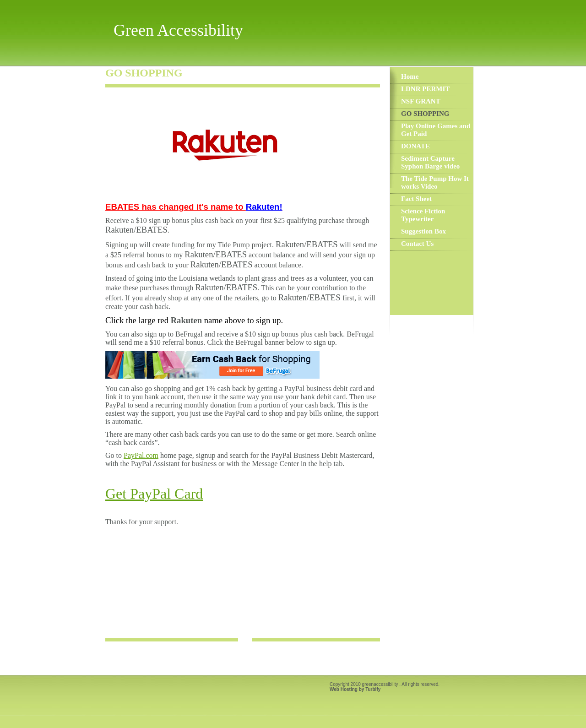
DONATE (415, 146)
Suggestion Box (423, 231)
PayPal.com (141, 455)
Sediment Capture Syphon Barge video (430, 162)
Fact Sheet (416, 199)
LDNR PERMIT (425, 89)
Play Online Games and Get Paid (436, 130)
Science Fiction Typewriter (423, 215)
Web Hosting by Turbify (355, 689)
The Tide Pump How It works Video (435, 182)
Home (410, 76)
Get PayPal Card (154, 494)
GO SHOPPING (425, 114)
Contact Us (417, 244)
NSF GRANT (421, 101)
